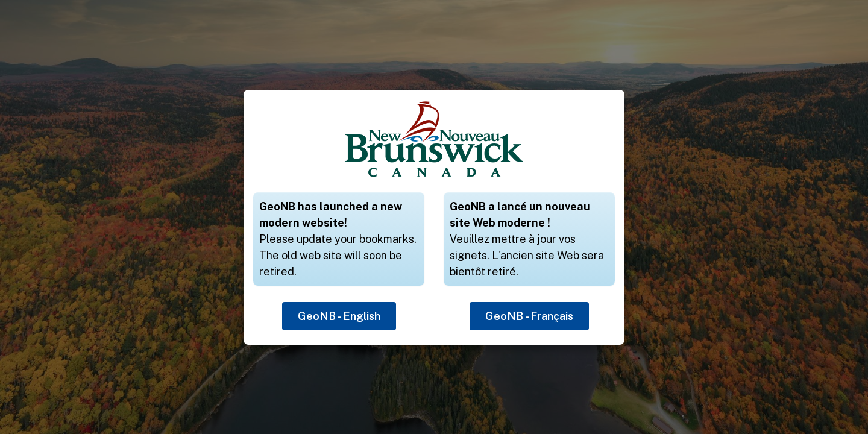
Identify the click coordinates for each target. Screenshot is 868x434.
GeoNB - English (339, 316)
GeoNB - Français (529, 316)
